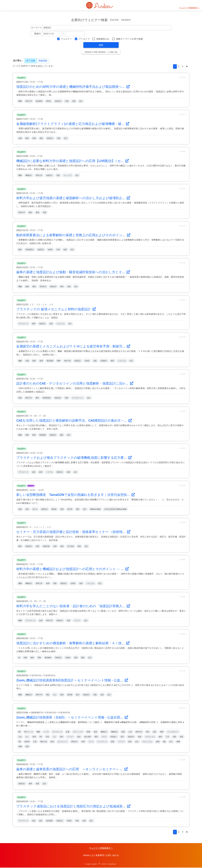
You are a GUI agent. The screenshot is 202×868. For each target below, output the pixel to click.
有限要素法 (30, 250)
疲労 (78, 695)
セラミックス (78, 732)
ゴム (54, 737)
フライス (121, 742)
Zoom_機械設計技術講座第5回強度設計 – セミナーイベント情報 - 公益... (72, 681)
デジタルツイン (78, 398)
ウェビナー (67, 39)
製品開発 (39, 101)
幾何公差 (44, 742)
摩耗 (96, 737)
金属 (20, 138)
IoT (41, 737)
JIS (20, 742)
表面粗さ (114, 737)
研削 (83, 742)
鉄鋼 (158, 742)
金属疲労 (104, 361)
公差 (130, 732)
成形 (34, 472)
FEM (59, 361)
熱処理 (27, 742)
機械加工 (104, 732)
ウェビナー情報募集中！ (189, 8)
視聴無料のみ (103, 39)
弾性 (148, 732)
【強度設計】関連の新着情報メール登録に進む (101, 52)
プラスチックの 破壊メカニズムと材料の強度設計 (56, 309)
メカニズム (61, 324)
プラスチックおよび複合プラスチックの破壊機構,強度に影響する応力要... (74, 458)
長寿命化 (43, 287)
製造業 (70, 695)
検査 (140, 737)
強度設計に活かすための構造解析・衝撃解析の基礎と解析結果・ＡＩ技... (73, 643)
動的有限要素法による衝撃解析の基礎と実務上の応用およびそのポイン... (73, 235)
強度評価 (46, 547)
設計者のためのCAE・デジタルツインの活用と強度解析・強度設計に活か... (75, 384)
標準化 (49, 101)
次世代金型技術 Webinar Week (115, 509)
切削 (61, 737)
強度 (74, 101)
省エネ (35, 509)
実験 (39, 658)
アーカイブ (84, 39)
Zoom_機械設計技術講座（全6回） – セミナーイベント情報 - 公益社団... (72, 718)
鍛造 (130, 742)
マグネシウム (150, 737)
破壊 (34, 138)
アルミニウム (147, 742)
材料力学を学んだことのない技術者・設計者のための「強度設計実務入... (73, 606)
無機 (178, 742)
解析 (27, 138)
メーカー (70, 737)
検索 (101, 45)
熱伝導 (70, 509)
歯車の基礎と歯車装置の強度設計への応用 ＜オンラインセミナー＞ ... (72, 769)
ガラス (104, 737)
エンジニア (68, 175)
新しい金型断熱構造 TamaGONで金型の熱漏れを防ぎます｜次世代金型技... (76, 495)
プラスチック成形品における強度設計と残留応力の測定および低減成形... (73, 807)
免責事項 (100, 856)
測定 (48, 695)
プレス (91, 742)
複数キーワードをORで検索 (129, 39)
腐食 (41, 138)
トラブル (49, 472)
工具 (167, 737)
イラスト (77, 621)
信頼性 (50, 250)
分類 (35, 742)
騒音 (34, 287)
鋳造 (52, 742)
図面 (123, 732)
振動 (27, 287)
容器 (37, 547)
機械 (20, 101)
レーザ (46, 732)
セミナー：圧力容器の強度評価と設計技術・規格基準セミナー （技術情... (73, 532)
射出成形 (88, 737)
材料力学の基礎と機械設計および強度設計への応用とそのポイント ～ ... (72, 569)
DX (19, 732)
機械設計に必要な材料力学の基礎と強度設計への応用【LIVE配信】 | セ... (72, 161)
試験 (95, 695)
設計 (81, 101)
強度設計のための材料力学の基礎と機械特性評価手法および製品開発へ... (73, 87)
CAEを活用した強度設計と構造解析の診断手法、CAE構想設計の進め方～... (74, 421)
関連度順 (43, 61)
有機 (20, 747)
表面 (27, 747)
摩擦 (162, 732)
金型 (27, 509)
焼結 (79, 737)
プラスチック (23, 324)
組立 (137, 742)
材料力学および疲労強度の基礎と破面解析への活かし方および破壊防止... (73, 198)
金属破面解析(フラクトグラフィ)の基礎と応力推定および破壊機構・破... (73, 124)
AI (19, 658)
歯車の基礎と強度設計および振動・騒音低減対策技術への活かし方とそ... (73, 272)
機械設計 (29, 175)
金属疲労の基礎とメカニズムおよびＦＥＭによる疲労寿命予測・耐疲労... (73, 347)
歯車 (62, 287)
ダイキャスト (63, 742)
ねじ (55, 695)
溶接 (55, 584)
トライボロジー (173, 732)
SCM (88, 732)
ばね (20, 737)
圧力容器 (71, 547)
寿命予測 (67, 361)
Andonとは (88, 856)
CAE (20, 398)
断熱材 (54, 509)
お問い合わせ (112, 856)
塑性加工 (75, 742)
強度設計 (58, 101)
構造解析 (43, 435)
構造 (112, 361)
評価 (67, 101)
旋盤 (113, 742)
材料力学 (29, 101)
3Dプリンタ (29, 732)
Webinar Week (95, 509)
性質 (84, 821)
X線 (164, 742)
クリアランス (102, 742)
